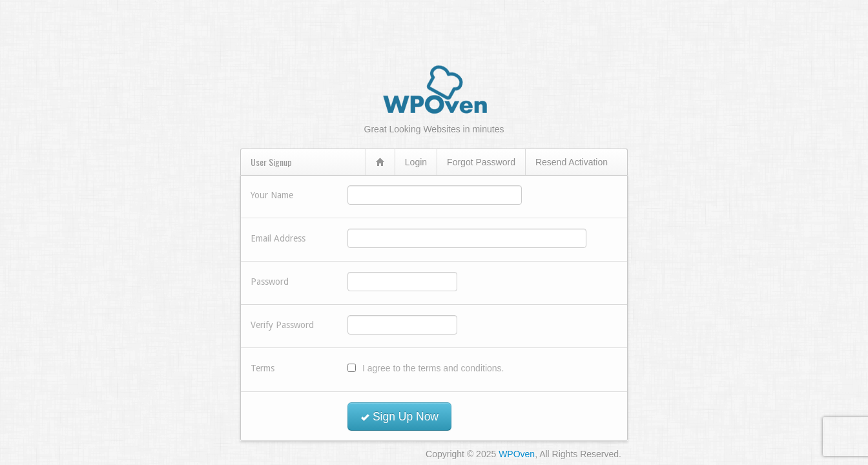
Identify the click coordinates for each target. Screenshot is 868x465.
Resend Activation (572, 162)
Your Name (272, 195)
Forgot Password (481, 162)
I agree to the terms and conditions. (433, 368)
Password (270, 282)
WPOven (517, 454)
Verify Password (282, 325)
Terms (263, 368)
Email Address (278, 238)
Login (416, 162)
